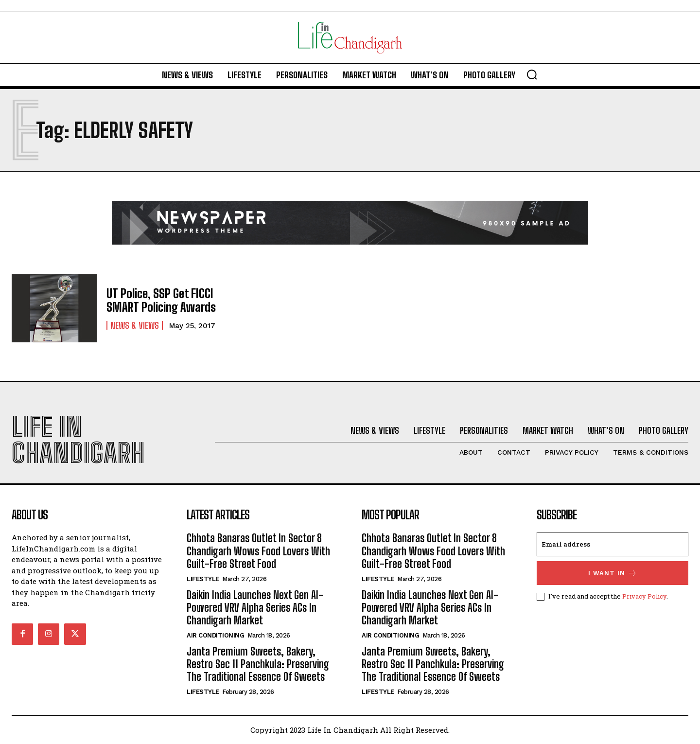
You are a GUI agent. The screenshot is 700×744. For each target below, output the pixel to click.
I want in (613, 573)
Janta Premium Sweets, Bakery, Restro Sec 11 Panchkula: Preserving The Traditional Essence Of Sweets (258, 664)
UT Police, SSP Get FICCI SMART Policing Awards (160, 300)
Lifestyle (203, 579)
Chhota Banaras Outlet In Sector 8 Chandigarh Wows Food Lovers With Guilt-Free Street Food (258, 551)
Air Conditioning (215, 635)
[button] (532, 74)
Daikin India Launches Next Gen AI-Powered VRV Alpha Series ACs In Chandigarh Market (255, 608)
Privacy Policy (644, 596)
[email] (612, 544)
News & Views (135, 325)
